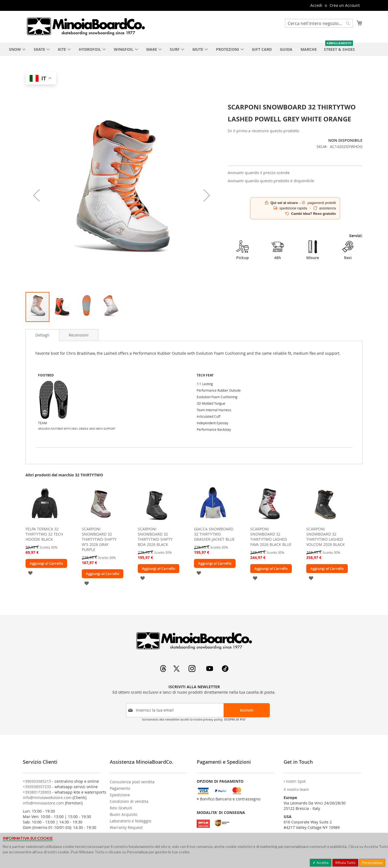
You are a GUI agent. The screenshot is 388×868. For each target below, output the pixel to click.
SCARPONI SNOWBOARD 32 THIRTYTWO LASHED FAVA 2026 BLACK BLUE (271, 537)
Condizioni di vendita (129, 801)
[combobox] (319, 23)
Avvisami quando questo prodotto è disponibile (271, 181)
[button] (36, 195)
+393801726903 (37, 792)
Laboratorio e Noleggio (130, 821)
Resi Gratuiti (121, 808)
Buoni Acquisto (123, 814)
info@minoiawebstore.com (47, 798)
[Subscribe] (247, 710)
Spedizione (120, 795)
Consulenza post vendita (132, 782)
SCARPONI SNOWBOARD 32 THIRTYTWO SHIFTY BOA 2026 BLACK (155, 537)
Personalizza (372, 863)
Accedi (316, 5)
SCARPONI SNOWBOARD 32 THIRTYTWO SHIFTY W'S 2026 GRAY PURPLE (99, 539)
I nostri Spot (295, 781)
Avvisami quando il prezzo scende (259, 173)
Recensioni (79, 335)
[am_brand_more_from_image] (45, 522)
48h (278, 250)
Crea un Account (345, 5)
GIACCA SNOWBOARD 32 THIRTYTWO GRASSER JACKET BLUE (214, 534)
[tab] (42, 335)
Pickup (243, 250)
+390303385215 (37, 781)
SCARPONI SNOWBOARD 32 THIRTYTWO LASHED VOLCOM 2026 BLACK (326, 537)
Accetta (322, 863)
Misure (313, 250)
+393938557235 (37, 787)
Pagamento (120, 788)
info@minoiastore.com (43, 803)
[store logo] (86, 26)
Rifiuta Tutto (345, 863)
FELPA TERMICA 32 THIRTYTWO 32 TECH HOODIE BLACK (44, 534)
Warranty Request (126, 827)
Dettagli (42, 335)
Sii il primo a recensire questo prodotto (263, 131)
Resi (348, 250)
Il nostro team (296, 789)
